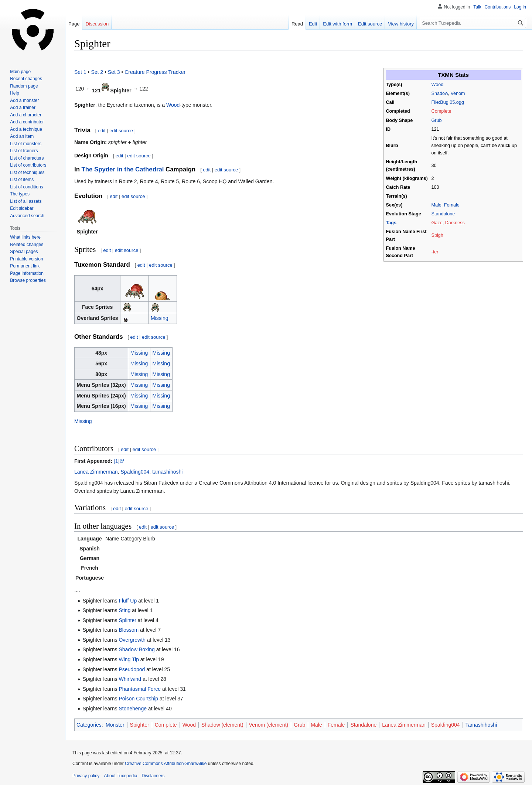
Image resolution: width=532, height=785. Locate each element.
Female (452, 205)
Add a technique (26, 129)
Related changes (27, 245)
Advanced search (27, 216)
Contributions (498, 7)
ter (436, 252)
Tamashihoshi (481, 725)
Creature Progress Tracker (155, 72)
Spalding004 (135, 472)
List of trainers (24, 151)
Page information (27, 273)
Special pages (24, 252)
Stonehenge (133, 709)
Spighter (140, 725)
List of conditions (26, 187)
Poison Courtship (138, 699)
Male (436, 205)
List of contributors (28, 165)
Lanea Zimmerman (96, 472)
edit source (121, 131)
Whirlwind (130, 679)
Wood (438, 85)
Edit (313, 24)
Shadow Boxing (137, 649)
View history (401, 24)
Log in (520, 7)
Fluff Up (128, 601)
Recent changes (26, 79)
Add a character (26, 115)
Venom (458, 93)
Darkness (455, 223)
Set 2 (97, 72)
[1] (117, 461)
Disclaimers (153, 776)
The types (20, 194)
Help (15, 93)
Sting (125, 610)
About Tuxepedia (120, 776)
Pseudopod (132, 669)
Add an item (22, 136)
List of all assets (26, 201)
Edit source (370, 24)
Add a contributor (27, 122)
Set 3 (114, 72)
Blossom (129, 630)
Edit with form (337, 24)
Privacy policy (86, 776)
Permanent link (25, 266)
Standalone (443, 214)
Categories (89, 725)
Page (74, 24)
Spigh (437, 235)
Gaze (437, 223)
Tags (391, 223)
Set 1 (80, 72)
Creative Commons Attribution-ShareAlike (166, 764)
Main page (20, 72)
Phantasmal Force (140, 689)
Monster (115, 725)
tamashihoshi (168, 472)
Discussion (97, 24)
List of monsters (26, 144)
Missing (159, 318)
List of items (22, 180)
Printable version (26, 259)
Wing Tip (129, 659)
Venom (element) (269, 725)
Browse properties (28, 280)
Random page (24, 86)
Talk (477, 7)
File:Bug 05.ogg (448, 102)
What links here (25, 237)
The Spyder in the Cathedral (123, 169)
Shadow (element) (222, 725)
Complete (441, 111)
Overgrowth (132, 640)
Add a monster (24, 100)
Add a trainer (23, 107)
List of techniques (27, 173)
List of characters (27, 158)
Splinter (127, 620)
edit (102, 131)
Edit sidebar (22, 208)
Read (297, 24)
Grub (437, 120)
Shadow (440, 93)
